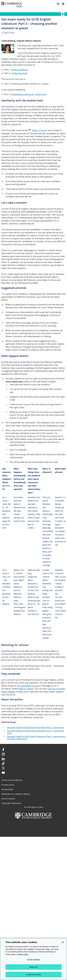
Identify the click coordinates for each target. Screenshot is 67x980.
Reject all (33, 967)
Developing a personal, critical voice (29, 94)
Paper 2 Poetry (40, 130)
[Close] (63, 942)
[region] (33, 959)
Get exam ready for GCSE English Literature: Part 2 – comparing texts (35, 732)
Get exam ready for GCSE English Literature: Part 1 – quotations (35, 728)
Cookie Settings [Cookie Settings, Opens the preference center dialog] (33, 959)
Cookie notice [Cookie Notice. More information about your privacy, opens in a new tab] (22, 954)
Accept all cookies (33, 975)
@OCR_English (27, 689)
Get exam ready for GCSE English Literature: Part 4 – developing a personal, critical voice (36, 738)
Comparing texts (19, 73)
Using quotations (20, 70)
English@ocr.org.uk (29, 686)
